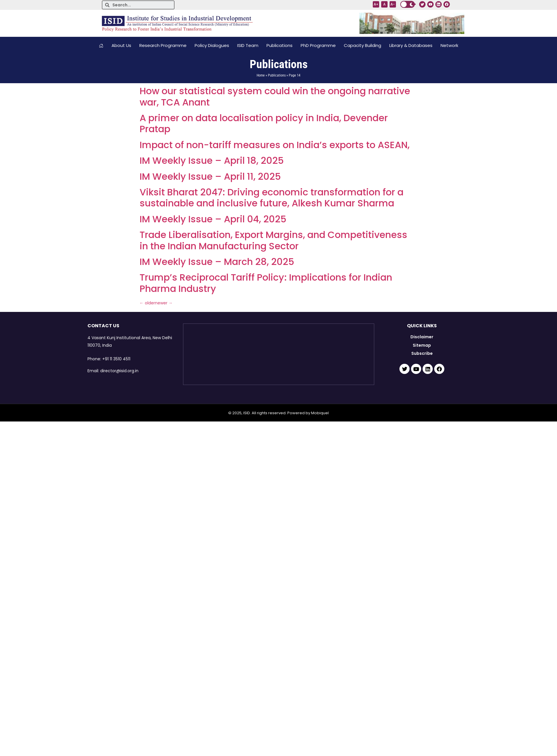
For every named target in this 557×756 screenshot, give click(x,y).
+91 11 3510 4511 (116, 359)
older (147, 303)
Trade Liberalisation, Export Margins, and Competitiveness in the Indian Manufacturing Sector (273, 240)
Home (261, 75)
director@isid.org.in (119, 371)
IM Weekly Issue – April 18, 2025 (212, 160)
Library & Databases (411, 45)
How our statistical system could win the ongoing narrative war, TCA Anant (275, 96)
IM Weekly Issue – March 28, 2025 (217, 262)
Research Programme (163, 45)
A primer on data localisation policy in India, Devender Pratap (264, 123)
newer (164, 303)
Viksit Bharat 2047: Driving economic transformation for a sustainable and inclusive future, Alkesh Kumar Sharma (272, 198)
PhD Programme (318, 45)
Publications (280, 45)
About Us (121, 45)
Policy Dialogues (212, 45)
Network (449, 45)
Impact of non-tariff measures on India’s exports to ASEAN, (275, 145)
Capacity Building (362, 45)
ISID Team (248, 45)
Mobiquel (320, 413)
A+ (376, 4)
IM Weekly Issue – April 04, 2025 (213, 219)
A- (393, 4)
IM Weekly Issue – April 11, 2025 (210, 176)
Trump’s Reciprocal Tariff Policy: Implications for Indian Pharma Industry (266, 283)
